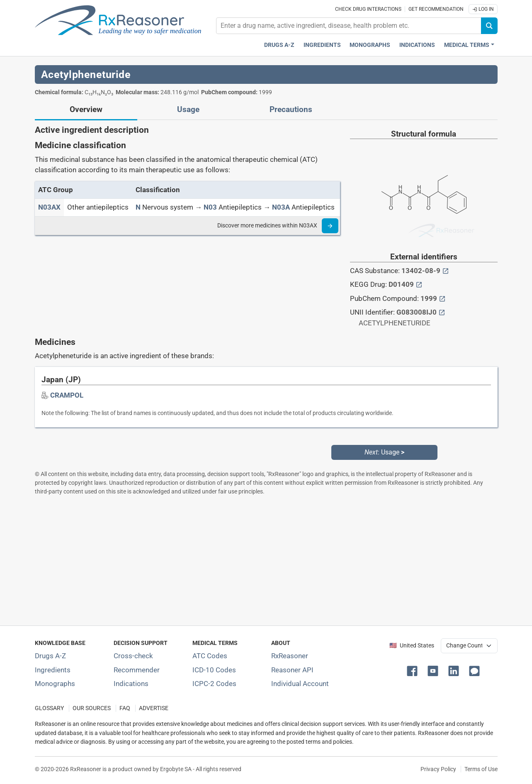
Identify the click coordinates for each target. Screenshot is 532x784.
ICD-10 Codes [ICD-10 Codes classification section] (214, 670)
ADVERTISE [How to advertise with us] (154, 708)
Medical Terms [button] (467, 45)
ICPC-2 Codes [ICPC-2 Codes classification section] (214, 684)
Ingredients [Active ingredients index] (322, 45)
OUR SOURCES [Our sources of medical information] (92, 708)
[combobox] (349, 26)
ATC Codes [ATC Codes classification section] (210, 656)
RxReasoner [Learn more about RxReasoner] (290, 656)
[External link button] (446, 271)
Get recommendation (436, 9)
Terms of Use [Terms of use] (481, 769)
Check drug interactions (368, 9)
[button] (414, 670)
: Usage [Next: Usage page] (384, 452)
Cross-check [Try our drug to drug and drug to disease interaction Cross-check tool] (133, 656)
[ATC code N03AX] (49, 207)
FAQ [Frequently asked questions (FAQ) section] (125, 708)
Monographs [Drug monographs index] (370, 45)
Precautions (291, 110)
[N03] (210, 207)
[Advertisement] (266, 560)
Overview (86, 110)
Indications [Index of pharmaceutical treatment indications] (131, 684)
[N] (138, 207)
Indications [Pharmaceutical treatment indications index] (417, 45)
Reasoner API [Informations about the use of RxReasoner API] (292, 670)
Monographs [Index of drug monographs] (55, 684)
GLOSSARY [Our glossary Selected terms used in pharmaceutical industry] (49, 708)
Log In (483, 9)
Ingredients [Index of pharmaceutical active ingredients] (53, 670)
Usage (188, 110)
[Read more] (330, 226)
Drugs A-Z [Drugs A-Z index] (279, 45)
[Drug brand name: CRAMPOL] (67, 395)
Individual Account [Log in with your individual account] (300, 684)
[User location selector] (469, 646)
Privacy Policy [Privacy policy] (438, 769)
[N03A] (281, 207)
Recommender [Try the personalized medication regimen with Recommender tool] (137, 670)
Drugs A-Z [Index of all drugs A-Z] (50, 656)
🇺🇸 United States (412, 646)
